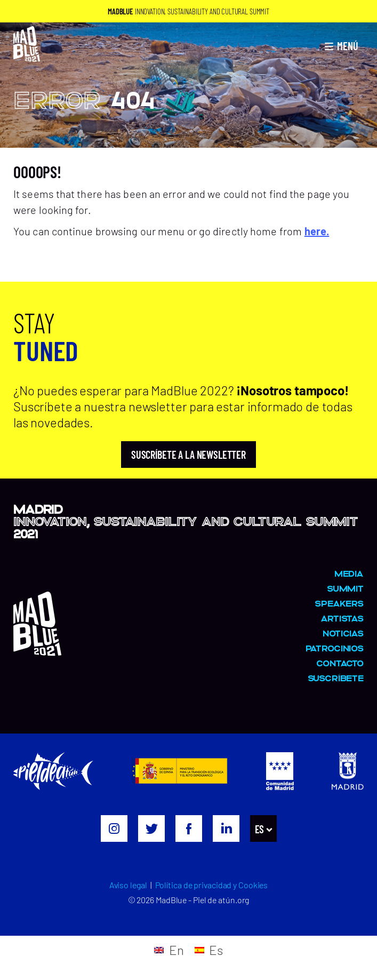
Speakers (339, 603)
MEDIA (349, 573)
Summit (345, 588)
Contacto (340, 663)
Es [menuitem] (260, 829)
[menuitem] (262, 829)
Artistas (342, 618)
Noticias (343, 633)
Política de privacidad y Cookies (212, 885)
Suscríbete (336, 678)
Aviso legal (128, 885)
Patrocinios (335, 648)
